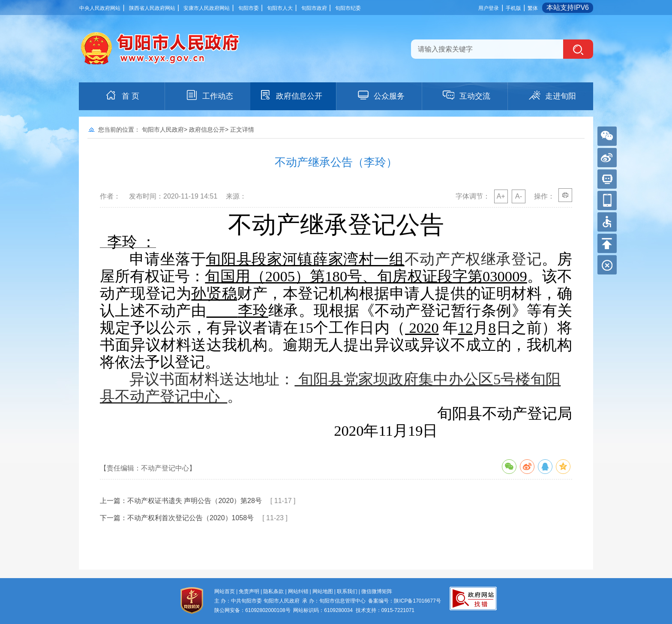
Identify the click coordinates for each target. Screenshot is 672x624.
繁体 (533, 8)
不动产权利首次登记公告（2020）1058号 (190, 518)
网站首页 (225, 591)
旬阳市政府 (314, 8)
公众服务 (381, 95)
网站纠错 (298, 591)
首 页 (122, 95)
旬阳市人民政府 (163, 130)
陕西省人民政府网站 (152, 8)
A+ (501, 196)
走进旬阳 (552, 95)
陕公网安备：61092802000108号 (252, 610)
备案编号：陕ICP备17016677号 (404, 601)
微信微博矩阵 (377, 591)
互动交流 (466, 95)
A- (519, 196)
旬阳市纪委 (348, 8)
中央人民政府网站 (100, 8)
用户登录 (489, 8)
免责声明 (249, 591)
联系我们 (347, 591)
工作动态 (209, 95)
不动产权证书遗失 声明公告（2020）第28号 (195, 501)
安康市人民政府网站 (207, 8)
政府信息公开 (291, 95)
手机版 (513, 8)
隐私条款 (273, 591)
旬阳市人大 (280, 8)
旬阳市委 (249, 8)
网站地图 (323, 591)
